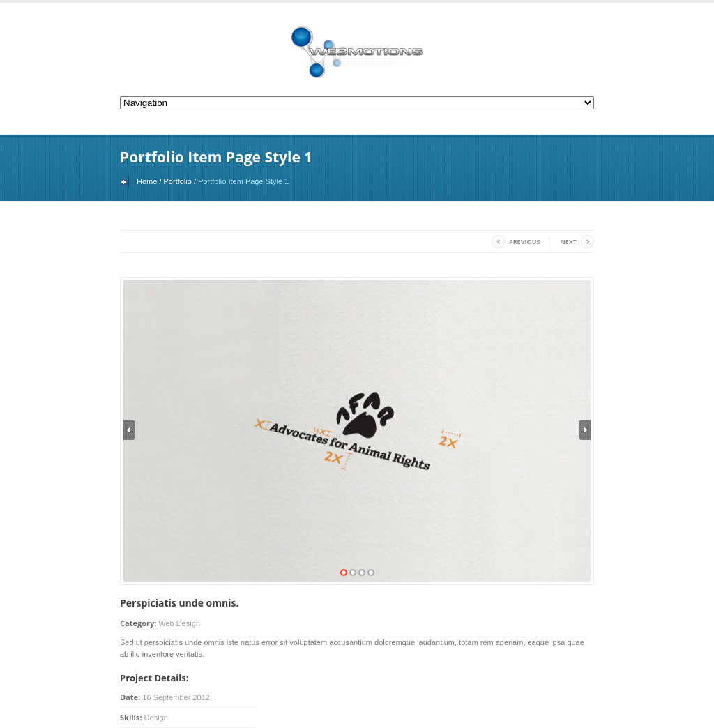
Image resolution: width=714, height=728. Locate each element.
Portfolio (178, 181)
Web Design (179, 623)
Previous (524, 242)
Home (147, 181)
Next (568, 242)
